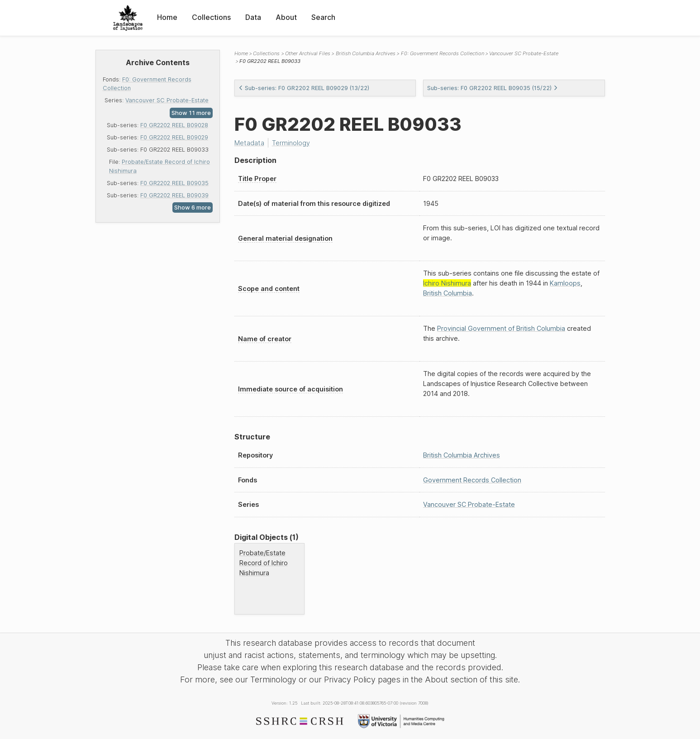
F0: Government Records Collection (443, 53)
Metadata (249, 143)
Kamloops (565, 283)
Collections (211, 17)
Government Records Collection (472, 480)
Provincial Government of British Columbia (501, 328)
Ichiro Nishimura (447, 283)
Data (253, 17)
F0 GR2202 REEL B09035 (174, 183)
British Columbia (448, 293)
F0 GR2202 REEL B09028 (174, 125)
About (286, 17)
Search (323, 17)
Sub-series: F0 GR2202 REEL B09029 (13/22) (304, 88)
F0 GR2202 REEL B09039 (174, 195)
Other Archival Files (308, 53)
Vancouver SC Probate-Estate (167, 100)
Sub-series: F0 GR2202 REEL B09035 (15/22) (493, 88)
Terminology (291, 143)
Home (167, 17)
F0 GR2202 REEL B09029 (174, 137)
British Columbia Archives (366, 53)
